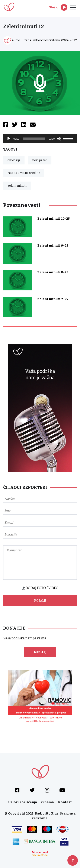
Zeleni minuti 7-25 (53, 299)
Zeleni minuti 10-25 (54, 219)
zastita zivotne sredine (24, 173)
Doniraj (40, 652)
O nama (47, 802)
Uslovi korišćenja (23, 802)
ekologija (14, 160)
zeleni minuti (17, 186)
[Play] (9, 139)
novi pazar (40, 160)
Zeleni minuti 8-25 (53, 272)
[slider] (34, 139)
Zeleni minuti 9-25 (53, 245)
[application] (40, 139)
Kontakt (65, 802)
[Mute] (59, 139)
